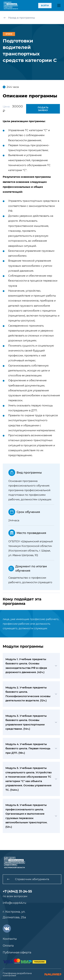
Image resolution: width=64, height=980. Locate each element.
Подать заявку (43, 109)
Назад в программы (19, 18)
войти (45, 6)
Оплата (8, 946)
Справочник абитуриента (28, 879)
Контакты (10, 939)
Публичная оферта (17, 952)
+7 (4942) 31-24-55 (17, 891)
